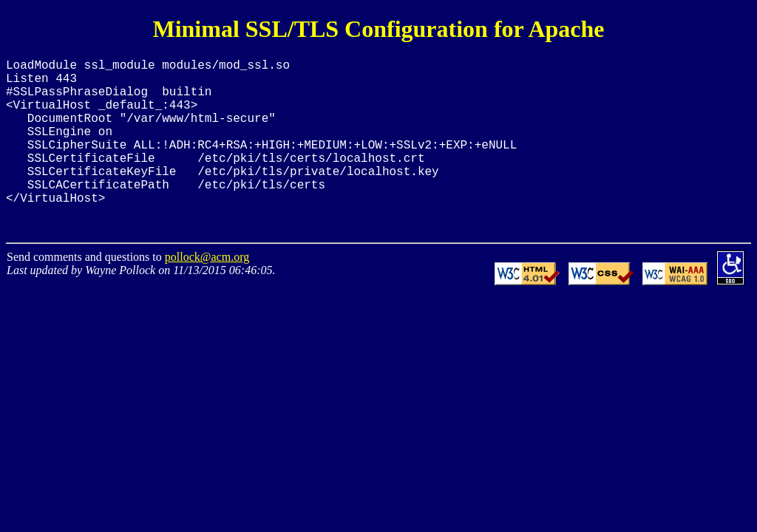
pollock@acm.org (207, 289)
